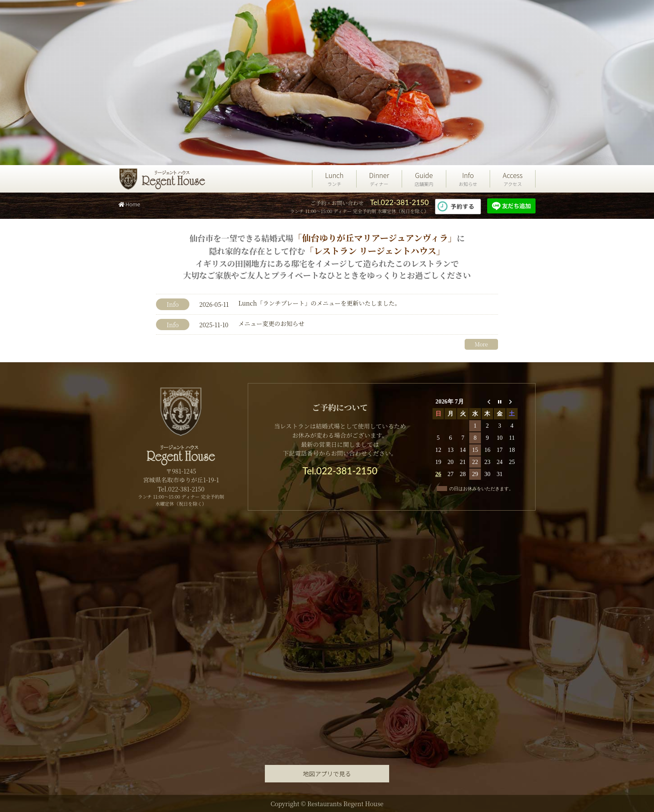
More (481, 344)
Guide (424, 179)
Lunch (334, 179)
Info (468, 179)
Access (513, 179)
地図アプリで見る (327, 773)
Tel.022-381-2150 (399, 202)
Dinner (379, 179)
